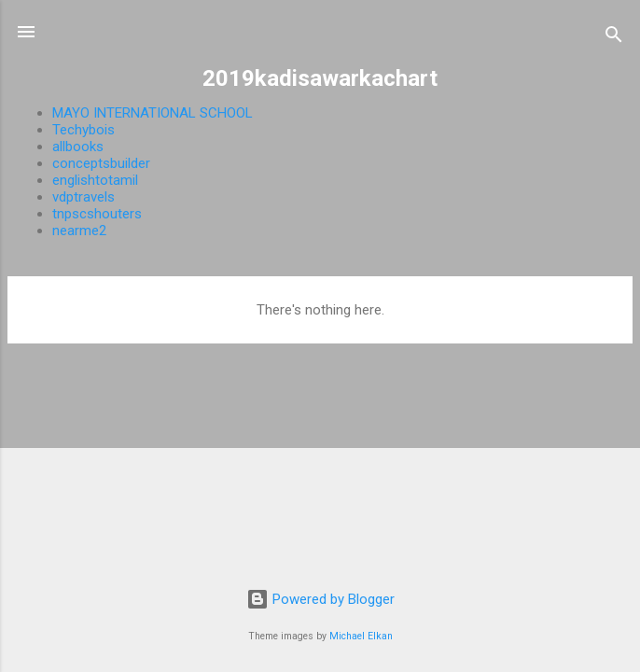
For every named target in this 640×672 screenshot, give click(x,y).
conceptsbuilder (101, 163)
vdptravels (83, 197)
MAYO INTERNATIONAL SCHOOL (153, 113)
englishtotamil (95, 180)
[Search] (614, 38)
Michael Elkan (361, 636)
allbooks (78, 147)
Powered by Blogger (320, 599)
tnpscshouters (97, 214)
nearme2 (79, 231)
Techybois (83, 130)
